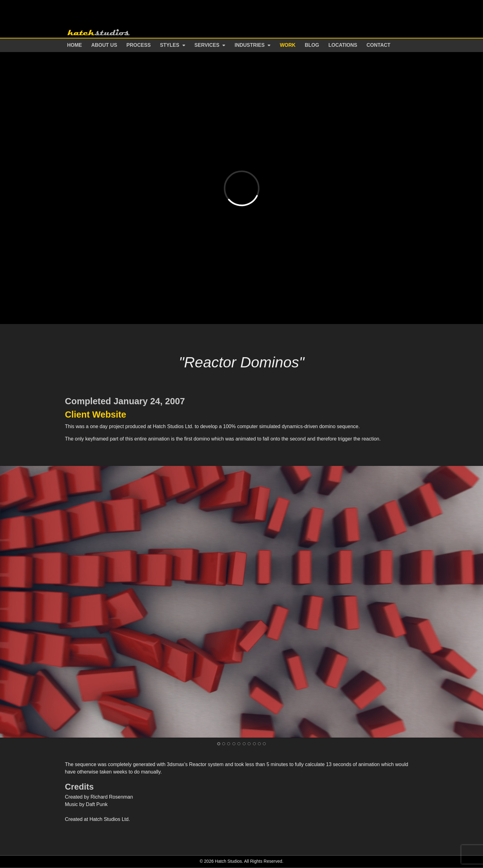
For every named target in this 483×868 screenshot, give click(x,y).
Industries (250, 45)
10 (264, 744)
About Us (104, 45)
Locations (343, 45)
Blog (312, 45)
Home (75, 45)
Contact (378, 45)
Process (138, 45)
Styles (169, 45)
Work (288, 45)
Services (207, 45)
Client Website (96, 414)
